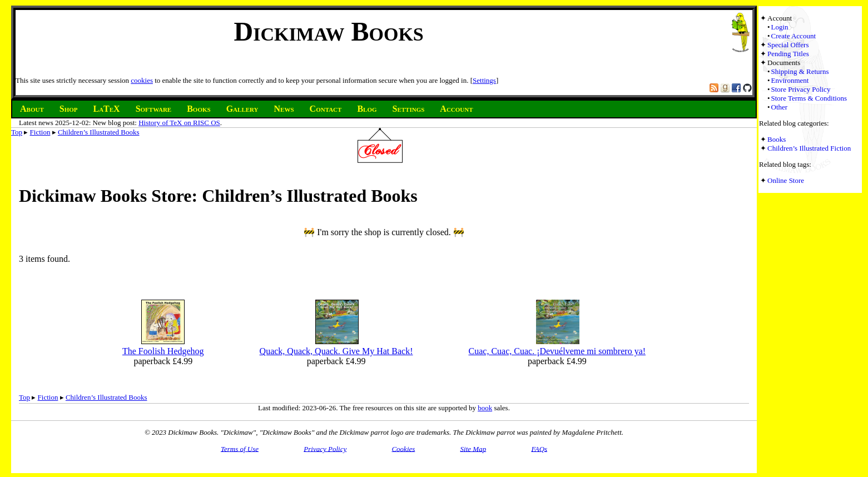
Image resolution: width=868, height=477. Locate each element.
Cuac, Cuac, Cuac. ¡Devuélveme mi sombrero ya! (557, 351)
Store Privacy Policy (801, 89)
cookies (142, 80)
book (485, 408)
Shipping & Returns (800, 71)
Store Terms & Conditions (809, 98)
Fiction (40, 132)
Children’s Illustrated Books (99, 132)
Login (780, 27)
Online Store (786, 180)
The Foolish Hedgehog (163, 351)
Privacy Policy (325, 448)
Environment (790, 80)
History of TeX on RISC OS (179, 123)
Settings (484, 80)
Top (17, 132)
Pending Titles (788, 54)
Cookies (403, 448)
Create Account (794, 36)
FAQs (539, 448)
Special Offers (788, 45)
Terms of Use (240, 448)
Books (777, 139)
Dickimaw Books (328, 31)
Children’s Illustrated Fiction (809, 148)
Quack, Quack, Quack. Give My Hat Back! (336, 351)
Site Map (473, 448)
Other (780, 107)
